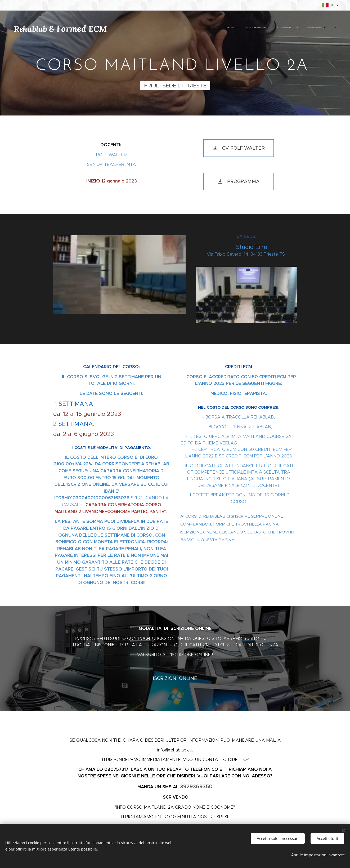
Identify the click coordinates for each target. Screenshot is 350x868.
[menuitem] (265, 28)
